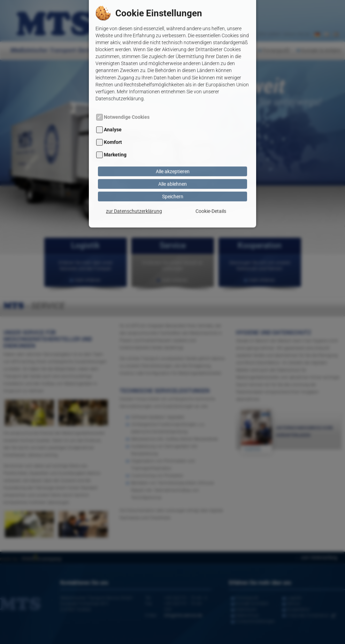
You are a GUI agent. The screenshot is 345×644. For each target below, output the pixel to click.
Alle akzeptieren (173, 145)
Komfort (113, 116)
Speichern (173, 170)
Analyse (113, 104)
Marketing (115, 129)
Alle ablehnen (172, 158)
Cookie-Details (211, 185)
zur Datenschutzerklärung (134, 185)
